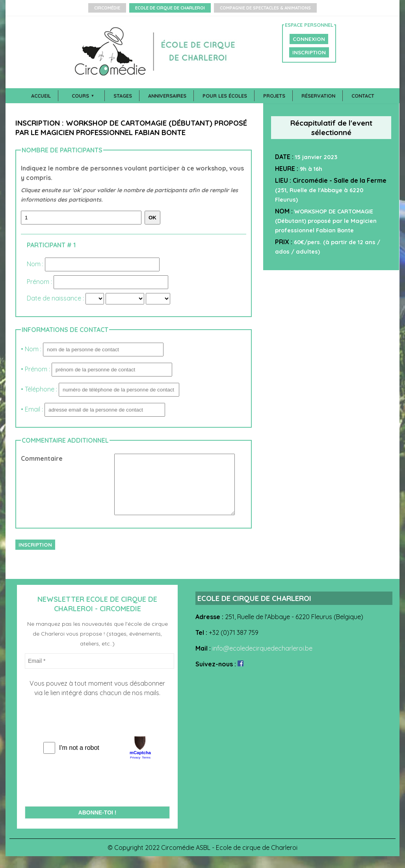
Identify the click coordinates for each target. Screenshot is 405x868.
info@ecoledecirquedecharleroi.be (262, 660)
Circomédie (107, 8)
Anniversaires (167, 96)
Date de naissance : (56, 298)
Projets (274, 96)
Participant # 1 (51, 245)
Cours (80, 96)
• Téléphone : (100, 389)
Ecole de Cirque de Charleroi (170, 8)
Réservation (318, 96)
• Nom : (92, 349)
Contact (363, 96)
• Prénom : (97, 369)
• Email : (93, 409)
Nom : (36, 264)
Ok (152, 218)
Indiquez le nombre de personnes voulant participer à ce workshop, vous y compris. (134, 184)
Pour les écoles (225, 96)
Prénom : (40, 282)
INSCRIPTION (309, 52)
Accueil (41, 96)
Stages (123, 96)
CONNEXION (309, 39)
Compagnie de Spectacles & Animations (265, 8)
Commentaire (42, 458)
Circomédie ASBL (186, 859)
